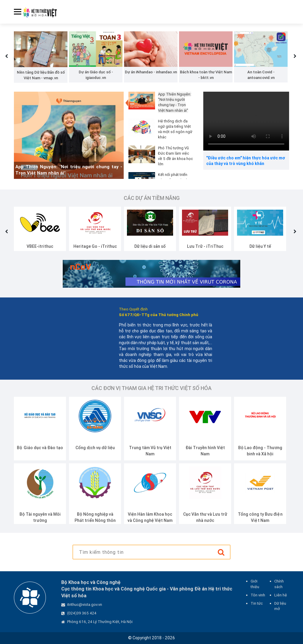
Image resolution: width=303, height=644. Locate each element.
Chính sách (279, 584)
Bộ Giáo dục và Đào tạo (40, 448)
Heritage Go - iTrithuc (95, 246)
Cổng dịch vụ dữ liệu (95, 448)
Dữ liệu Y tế (260, 246)
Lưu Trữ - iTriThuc (205, 246)
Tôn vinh (258, 595)
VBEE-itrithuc (40, 246)
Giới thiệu (255, 584)
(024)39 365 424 (82, 613)
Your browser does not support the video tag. (246, 121)
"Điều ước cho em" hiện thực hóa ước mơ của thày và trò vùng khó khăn (246, 161)
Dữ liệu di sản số (150, 246)
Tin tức (257, 603)
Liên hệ (281, 595)
